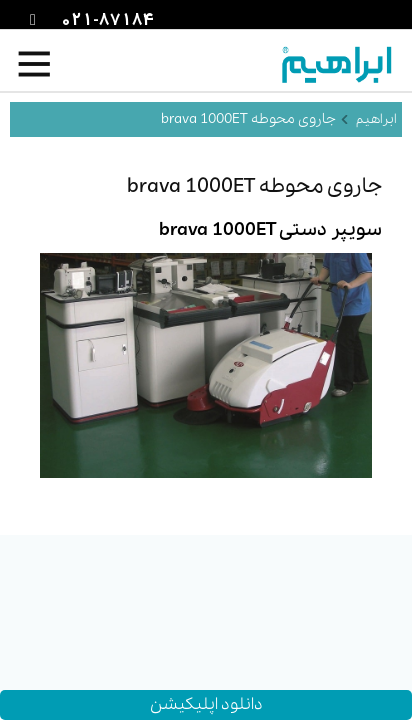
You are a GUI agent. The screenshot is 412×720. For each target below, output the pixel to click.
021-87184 (105, 21)
